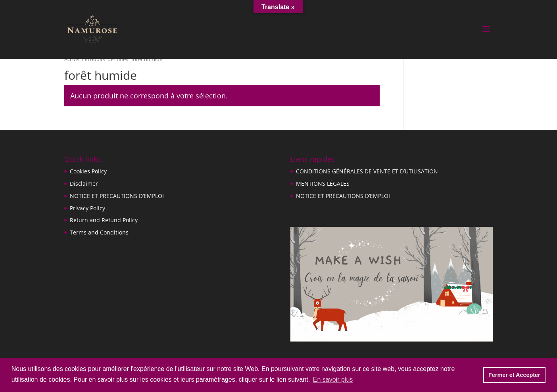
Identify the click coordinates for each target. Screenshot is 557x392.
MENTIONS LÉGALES (323, 184)
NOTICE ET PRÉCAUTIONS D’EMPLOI (117, 196)
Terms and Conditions (99, 232)
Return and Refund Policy (104, 220)
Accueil (72, 59)
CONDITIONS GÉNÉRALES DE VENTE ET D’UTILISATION (367, 171)
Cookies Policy (88, 171)
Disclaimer (84, 184)
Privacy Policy (87, 208)
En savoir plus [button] (333, 380)
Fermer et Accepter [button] (514, 375)
